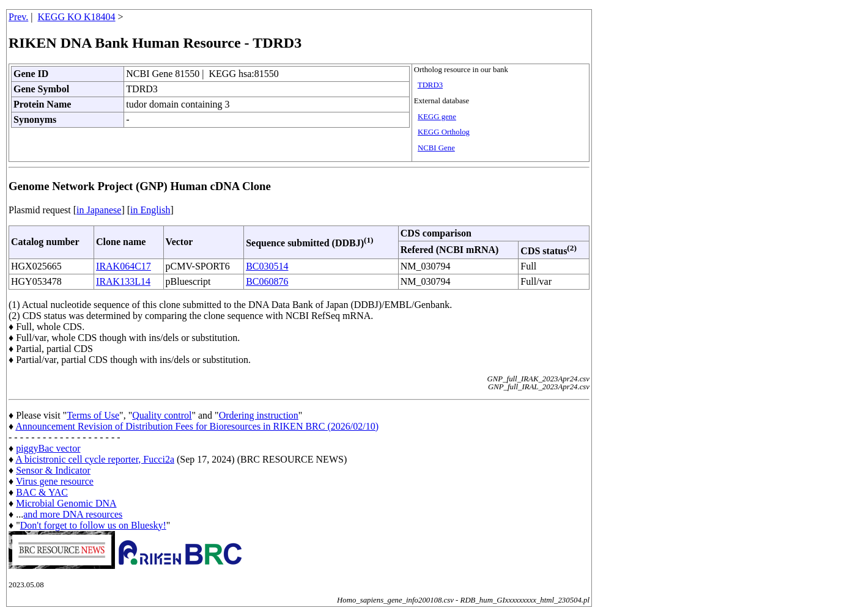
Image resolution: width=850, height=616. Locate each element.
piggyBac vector (48, 448)
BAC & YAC (42, 492)
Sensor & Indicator (53, 470)
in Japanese (99, 210)
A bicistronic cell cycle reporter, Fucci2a (95, 459)
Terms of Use (93, 415)
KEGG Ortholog (444, 132)
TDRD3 (430, 85)
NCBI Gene (436, 148)
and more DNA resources (73, 514)
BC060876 (267, 281)
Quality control (162, 415)
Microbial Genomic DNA (66, 503)
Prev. (18, 17)
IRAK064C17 (124, 266)
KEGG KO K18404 (77, 17)
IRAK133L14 (123, 281)
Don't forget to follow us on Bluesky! (93, 525)
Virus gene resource (55, 481)
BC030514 (267, 266)
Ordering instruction (259, 415)
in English (150, 210)
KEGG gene (437, 117)
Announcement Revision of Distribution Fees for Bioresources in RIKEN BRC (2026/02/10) (197, 426)
